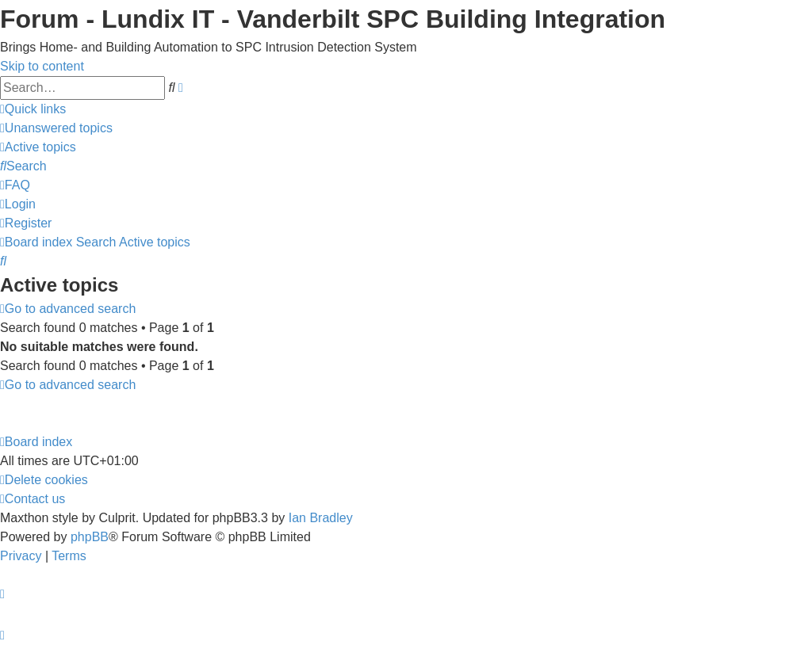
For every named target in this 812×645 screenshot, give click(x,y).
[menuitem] (56, 128)
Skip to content (42, 66)
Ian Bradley (321, 518)
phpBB (90, 537)
